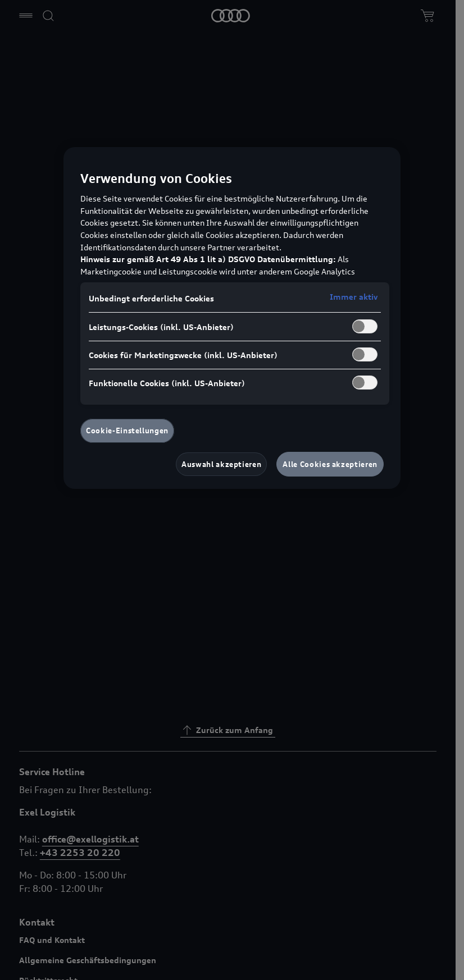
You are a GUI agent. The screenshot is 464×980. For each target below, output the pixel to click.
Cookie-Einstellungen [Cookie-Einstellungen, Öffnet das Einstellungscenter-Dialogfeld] (127, 431)
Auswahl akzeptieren (221, 464)
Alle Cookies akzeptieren (330, 464)
